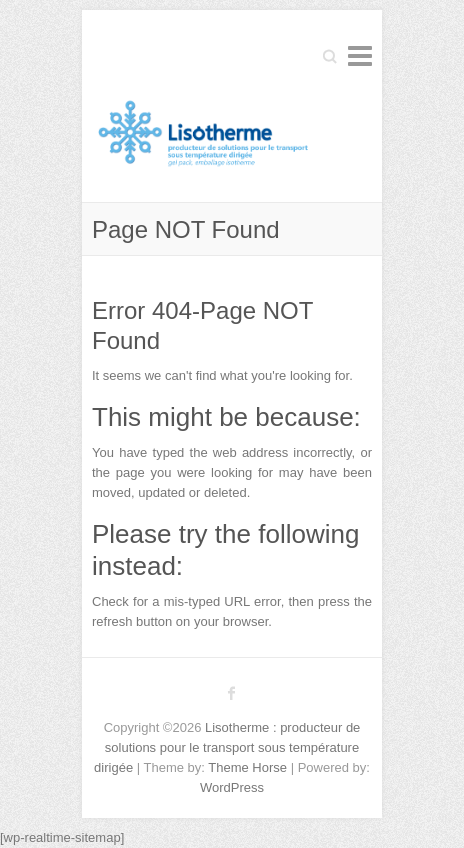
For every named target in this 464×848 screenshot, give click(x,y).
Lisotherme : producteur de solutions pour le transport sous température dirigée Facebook (232, 693)
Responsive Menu (360, 55)
